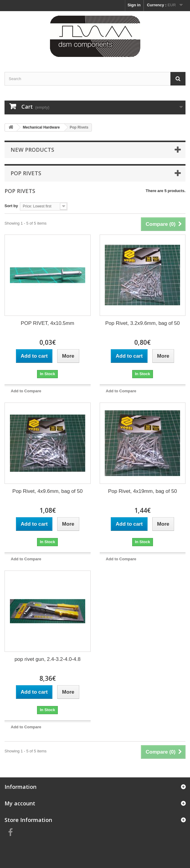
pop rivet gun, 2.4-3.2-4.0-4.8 (47, 659)
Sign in (134, 5)
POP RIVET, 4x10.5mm (47, 323)
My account (20, 803)
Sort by (11, 206)
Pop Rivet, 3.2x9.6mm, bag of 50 (142, 323)
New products (32, 150)
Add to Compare (26, 391)
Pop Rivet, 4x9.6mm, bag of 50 (47, 491)
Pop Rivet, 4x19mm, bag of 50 (143, 491)
